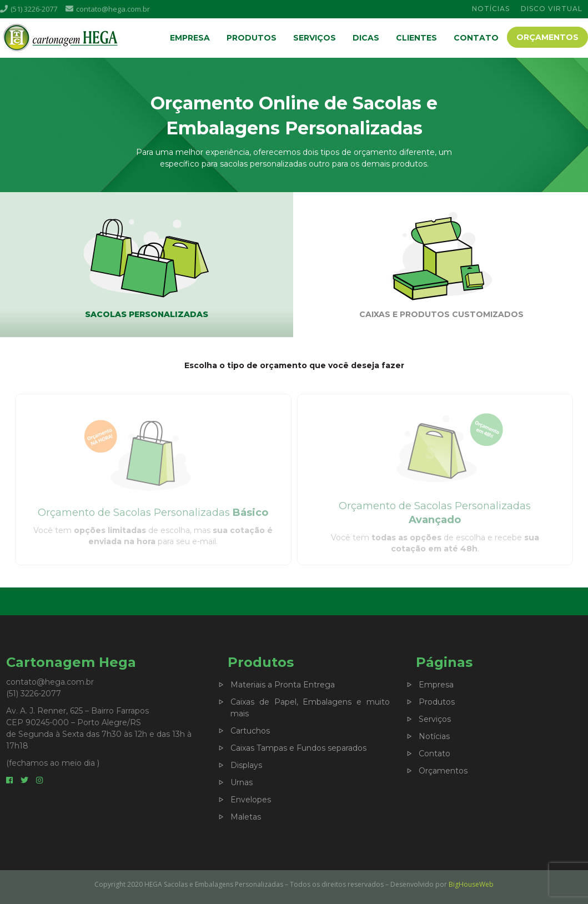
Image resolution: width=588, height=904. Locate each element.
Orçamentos (547, 37)
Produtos (252, 38)
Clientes (416, 38)
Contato (476, 38)
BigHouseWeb (471, 884)
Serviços (315, 38)
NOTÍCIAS (491, 9)
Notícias (434, 736)
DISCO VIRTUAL (552, 9)
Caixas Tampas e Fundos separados (298, 748)
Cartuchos (250, 731)
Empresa (190, 38)
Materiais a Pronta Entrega (283, 685)
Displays (246, 765)
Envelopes (251, 800)
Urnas (242, 782)
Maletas (246, 817)
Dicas (366, 38)
